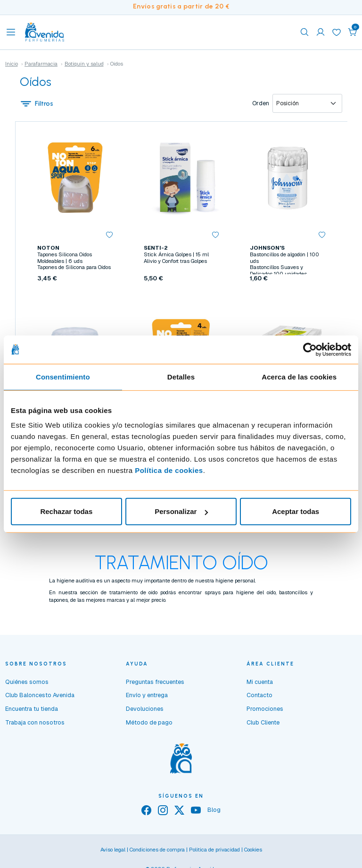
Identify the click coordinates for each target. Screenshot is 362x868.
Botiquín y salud (84, 64)
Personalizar (181, 511)
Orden (261, 103)
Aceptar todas (296, 511)
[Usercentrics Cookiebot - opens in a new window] (310, 349)
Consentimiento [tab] (63, 376)
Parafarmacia (41, 64)
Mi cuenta (260, 683)
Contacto (259, 697)
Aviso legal (113, 851)
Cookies (253, 851)
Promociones (265, 711)
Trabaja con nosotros (35, 724)
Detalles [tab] (181, 376)
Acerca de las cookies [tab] (299, 376)
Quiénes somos (27, 683)
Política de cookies (169, 470)
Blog (214, 812)
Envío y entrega (147, 697)
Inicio (12, 64)
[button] (353, 32)
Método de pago (149, 724)
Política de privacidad (214, 851)
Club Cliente (263, 724)
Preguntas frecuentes (155, 683)
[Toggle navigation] (11, 32)
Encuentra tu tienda (32, 711)
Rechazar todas (66, 511)
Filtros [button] (37, 103)
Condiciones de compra (157, 851)
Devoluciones (145, 711)
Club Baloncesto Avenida (40, 697)
